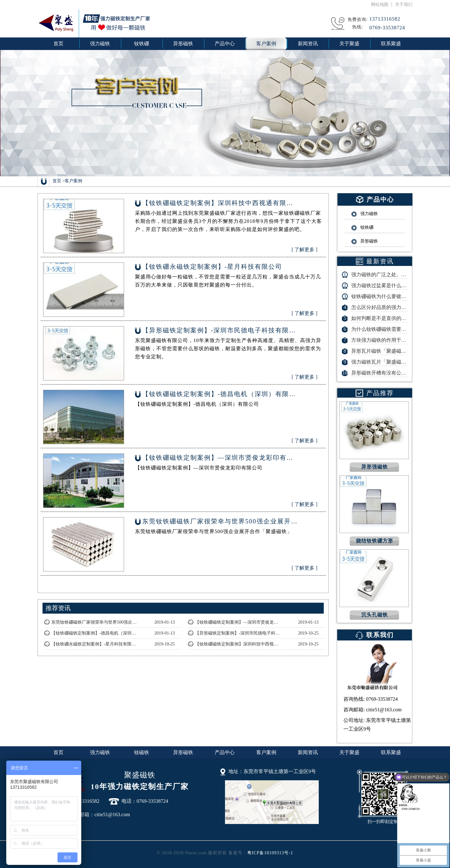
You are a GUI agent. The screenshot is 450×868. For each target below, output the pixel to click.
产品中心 (225, 752)
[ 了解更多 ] (305, 250)
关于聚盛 (349, 752)
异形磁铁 (183, 752)
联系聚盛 (391, 752)
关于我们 (404, 5)
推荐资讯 (58, 608)
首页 (58, 44)
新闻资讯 (308, 752)
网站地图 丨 (383, 5)
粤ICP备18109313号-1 (270, 853)
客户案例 (73, 181)
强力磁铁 (100, 752)
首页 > (59, 181)
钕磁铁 (142, 752)
